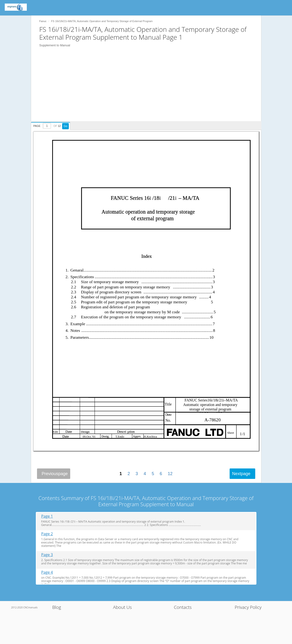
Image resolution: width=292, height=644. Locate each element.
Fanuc (43, 21)
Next (241, 474)
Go (65, 126)
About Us (123, 607)
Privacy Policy (248, 607)
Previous (55, 474)
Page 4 (47, 572)
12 (170, 474)
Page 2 (47, 534)
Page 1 (47, 516)
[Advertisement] (148, 88)
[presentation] (51, 125)
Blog (57, 607)
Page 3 (47, 555)
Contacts (183, 607)
